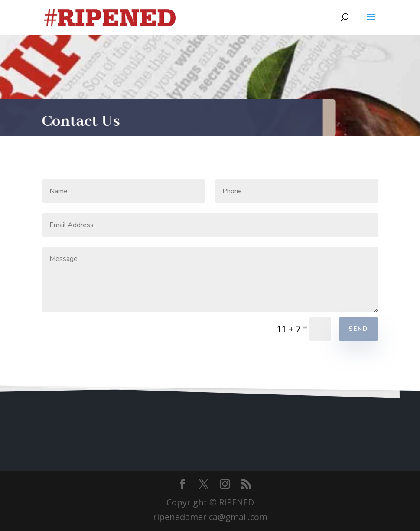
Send (358, 329)
